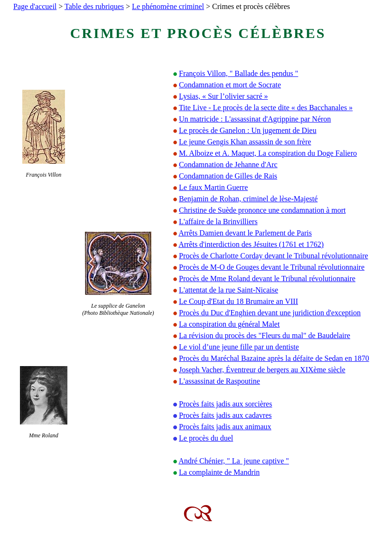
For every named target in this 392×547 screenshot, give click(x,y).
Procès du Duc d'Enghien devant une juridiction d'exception (270, 313)
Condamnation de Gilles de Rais (228, 176)
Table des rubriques (94, 6)
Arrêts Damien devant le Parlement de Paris (245, 233)
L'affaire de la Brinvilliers (218, 222)
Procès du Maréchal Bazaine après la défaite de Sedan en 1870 (274, 358)
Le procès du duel (206, 438)
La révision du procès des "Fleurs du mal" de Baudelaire (265, 335)
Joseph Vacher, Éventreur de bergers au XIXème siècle (262, 370)
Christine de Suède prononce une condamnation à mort (262, 210)
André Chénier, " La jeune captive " (234, 461)
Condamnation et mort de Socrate (230, 85)
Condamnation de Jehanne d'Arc (228, 165)
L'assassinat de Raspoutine (219, 381)
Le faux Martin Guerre (213, 187)
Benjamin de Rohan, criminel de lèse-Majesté (248, 199)
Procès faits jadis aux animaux (225, 427)
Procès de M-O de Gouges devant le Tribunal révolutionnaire (272, 267)
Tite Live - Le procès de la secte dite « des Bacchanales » (266, 108)
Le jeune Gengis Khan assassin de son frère (245, 142)
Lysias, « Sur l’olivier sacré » (224, 96)
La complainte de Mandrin (219, 472)
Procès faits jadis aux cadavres (225, 415)
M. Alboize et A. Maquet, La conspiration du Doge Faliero (268, 153)
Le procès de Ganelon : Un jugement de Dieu (248, 130)
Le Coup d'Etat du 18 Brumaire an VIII (238, 301)
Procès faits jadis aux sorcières (225, 404)
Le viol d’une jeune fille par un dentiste (239, 347)
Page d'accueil (35, 6)
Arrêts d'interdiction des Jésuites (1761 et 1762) (251, 244)
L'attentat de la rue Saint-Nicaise (229, 290)
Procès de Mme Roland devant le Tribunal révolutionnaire (267, 278)
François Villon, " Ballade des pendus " (238, 73)
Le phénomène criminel (168, 6)
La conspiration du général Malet (229, 324)
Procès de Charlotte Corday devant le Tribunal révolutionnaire (274, 256)
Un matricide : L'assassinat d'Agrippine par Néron (255, 119)
